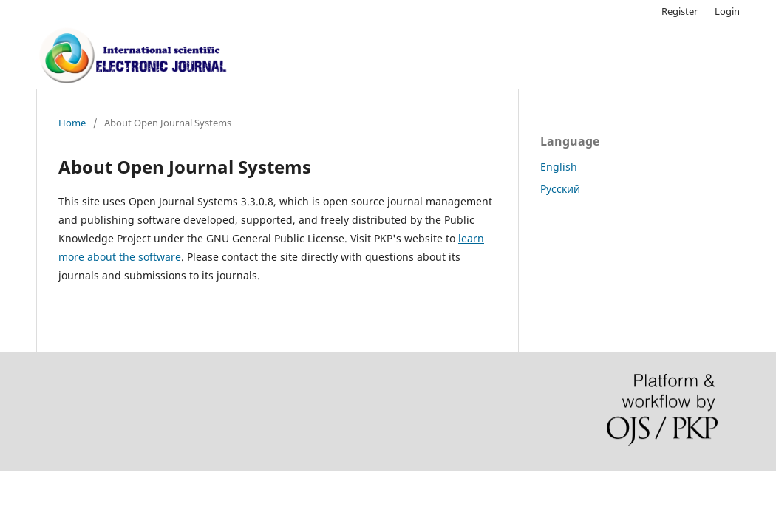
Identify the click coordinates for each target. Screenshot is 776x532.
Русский (560, 189)
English (559, 167)
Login (727, 11)
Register (680, 11)
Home (72, 123)
